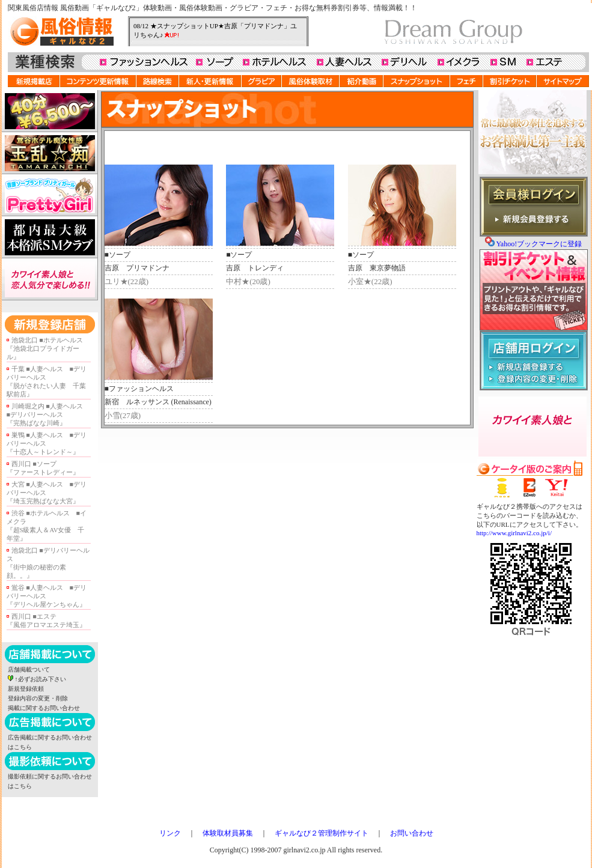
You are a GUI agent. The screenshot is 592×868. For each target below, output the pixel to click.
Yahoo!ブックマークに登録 (539, 244)
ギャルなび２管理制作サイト (322, 833)
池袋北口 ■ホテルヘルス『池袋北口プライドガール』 (45, 349)
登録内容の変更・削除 (38, 698)
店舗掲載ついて (29, 669)
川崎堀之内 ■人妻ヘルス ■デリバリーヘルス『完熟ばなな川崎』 (48, 415)
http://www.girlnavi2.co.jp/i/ (514, 533)
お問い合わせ (412, 833)
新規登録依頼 (26, 689)
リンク (170, 833)
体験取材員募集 (228, 833)
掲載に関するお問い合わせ (44, 708)
